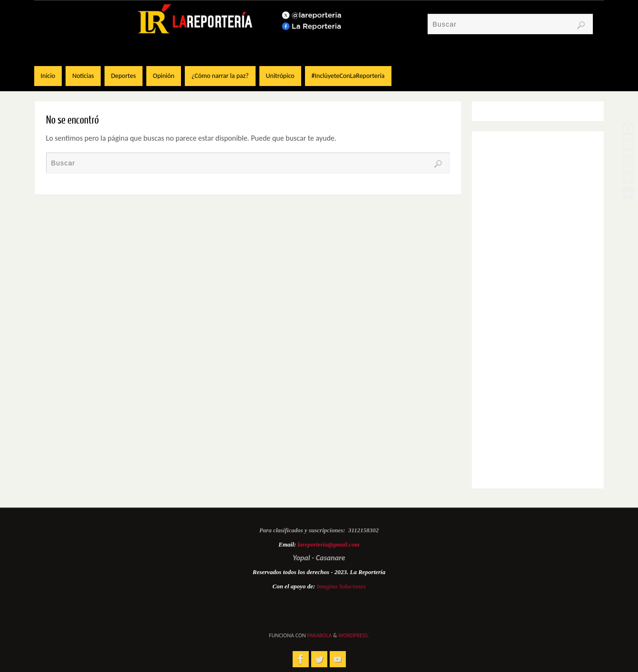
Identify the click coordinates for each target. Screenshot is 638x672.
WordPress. (354, 635)
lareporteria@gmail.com (328, 544)
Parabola (319, 635)
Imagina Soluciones (341, 586)
